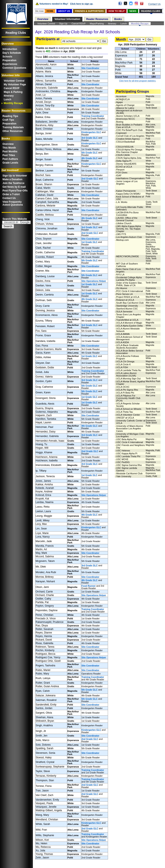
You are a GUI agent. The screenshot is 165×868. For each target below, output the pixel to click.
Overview (8, 144)
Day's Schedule (12, 53)
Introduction (10, 49)
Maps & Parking (13, 92)
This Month (9, 148)
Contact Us (9, 198)
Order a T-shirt (11, 194)
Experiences (10, 64)
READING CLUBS (151, 11)
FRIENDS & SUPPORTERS (89, 11)
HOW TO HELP (117, 11)
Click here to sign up (81, 4)
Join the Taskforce (13, 183)
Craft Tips (8, 120)
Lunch (7, 99)
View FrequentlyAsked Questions (13, 203)
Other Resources (13, 131)
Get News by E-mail (14, 187)
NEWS (133, 11)
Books (118, 19)
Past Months (10, 151)
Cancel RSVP (12, 88)
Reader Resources (97, 19)
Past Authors (10, 159)
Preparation (9, 60)
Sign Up (63, 24)
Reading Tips (10, 116)
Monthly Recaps (13, 103)
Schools (7, 57)
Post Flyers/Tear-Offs (15, 191)
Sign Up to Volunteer (15, 176)
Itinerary (9, 96)
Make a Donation (12, 179)
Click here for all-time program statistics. (138, 81)
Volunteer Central (14, 81)
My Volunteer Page (15, 84)
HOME (50, 11)
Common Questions (14, 68)
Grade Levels (10, 163)
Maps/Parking (97, 24)
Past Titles (9, 155)
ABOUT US (64, 11)
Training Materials (13, 127)
